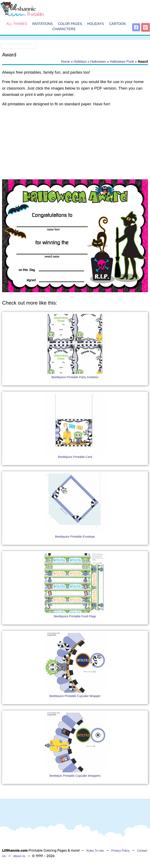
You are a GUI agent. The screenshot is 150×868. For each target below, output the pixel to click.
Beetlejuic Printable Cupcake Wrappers (75, 776)
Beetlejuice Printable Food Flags (75, 616)
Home (66, 62)
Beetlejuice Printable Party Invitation (75, 377)
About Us (19, 856)
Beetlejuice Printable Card (75, 457)
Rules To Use (95, 851)
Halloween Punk (122, 62)
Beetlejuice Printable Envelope (75, 537)
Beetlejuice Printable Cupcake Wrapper (75, 696)
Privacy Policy (121, 851)
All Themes (17, 24)
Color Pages (70, 24)
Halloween (98, 62)
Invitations (42, 24)
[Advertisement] (75, 144)
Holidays (96, 24)
